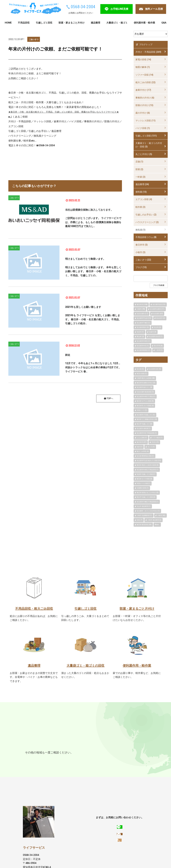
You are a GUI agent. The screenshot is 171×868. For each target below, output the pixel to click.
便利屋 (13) (141, 192)
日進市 (107, 746)
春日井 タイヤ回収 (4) (144, 479)
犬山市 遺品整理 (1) (144, 506)
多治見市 (56, 746)
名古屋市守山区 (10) (144, 318)
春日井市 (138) (142, 304)
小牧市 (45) (161, 515)
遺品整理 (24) (142, 184)
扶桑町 (40, 758)
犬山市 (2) (157, 327)
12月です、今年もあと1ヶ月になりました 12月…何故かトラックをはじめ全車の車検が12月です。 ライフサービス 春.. (93, 374)
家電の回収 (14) (143, 59)
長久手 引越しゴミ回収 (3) (146, 497)
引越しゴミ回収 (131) (146, 136)
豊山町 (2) (140, 336)
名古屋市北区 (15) (159, 304)
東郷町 (118, 746)
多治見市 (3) (161, 318)
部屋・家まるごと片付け (72, 23)
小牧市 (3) (140, 252)
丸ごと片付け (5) (144, 154)
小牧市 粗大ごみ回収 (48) (146, 378)
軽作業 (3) (140, 207)
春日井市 (31, 746)
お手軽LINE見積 (119, 9)
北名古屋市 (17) (142, 314)
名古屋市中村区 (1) (144, 341)
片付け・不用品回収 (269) (148, 52)
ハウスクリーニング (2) (147, 222)
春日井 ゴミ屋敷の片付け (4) (147, 419)
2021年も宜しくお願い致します (93, 313)
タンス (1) (151, 447)
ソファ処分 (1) (157, 438)
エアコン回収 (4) (144, 199)
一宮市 (40, 752)
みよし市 (64, 752)
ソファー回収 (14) (144, 75)
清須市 (109, 752)
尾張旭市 (83, 746)
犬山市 (76, 752)
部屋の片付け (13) (144, 105)
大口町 (29, 758)
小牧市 (43, 746)
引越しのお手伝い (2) (146, 215)
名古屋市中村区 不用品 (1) (146, 396)
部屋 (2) (139, 169)
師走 (69, 361)
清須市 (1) (140, 332)
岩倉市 (87, 752)
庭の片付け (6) (143, 113)
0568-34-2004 (83, 7)
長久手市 (130, 746)
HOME (8, 23)
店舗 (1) (139, 162)
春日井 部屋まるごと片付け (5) (148, 493)
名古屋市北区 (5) (155, 369)
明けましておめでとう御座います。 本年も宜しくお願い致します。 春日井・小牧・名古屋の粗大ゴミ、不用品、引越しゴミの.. (93, 280)
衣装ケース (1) (142, 410)
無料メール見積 (154, 9)
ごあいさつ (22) (143, 260)
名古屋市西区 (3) (143, 327)
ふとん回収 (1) (142, 438)
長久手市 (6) (158, 346)
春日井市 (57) (142, 442)
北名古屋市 (123, 752)
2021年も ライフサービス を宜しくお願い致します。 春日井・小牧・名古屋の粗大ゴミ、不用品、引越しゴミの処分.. (93, 326)
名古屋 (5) (140, 369)
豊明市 (98, 752)
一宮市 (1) (159, 350)
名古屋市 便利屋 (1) (144, 428)
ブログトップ (144, 44)
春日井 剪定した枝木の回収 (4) (148, 465)
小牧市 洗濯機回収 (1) (144, 515)
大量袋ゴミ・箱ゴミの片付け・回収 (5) (149, 145)
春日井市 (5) (142, 245)
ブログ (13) (141, 267)
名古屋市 (69, 746)
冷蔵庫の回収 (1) (143, 488)
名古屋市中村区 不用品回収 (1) (148, 470)
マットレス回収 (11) (146, 121)
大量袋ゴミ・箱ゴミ (117, 23)
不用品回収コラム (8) (146, 237)
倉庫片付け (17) (143, 90)
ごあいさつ (34, 39)
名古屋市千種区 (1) (144, 323)
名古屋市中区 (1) (143, 346)
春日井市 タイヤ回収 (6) (145, 406)
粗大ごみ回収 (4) (143, 451)
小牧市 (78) (141, 309)
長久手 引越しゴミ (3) (144, 424)
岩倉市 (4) (153, 332)
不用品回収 (24, 23)
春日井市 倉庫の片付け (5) (146, 383)
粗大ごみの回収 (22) (146, 82)
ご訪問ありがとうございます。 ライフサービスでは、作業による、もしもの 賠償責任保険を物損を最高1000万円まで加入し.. (93, 230)
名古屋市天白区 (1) (156, 336)
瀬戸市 (96, 746)
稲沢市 (51, 752)
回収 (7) (140, 520)
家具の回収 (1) (142, 374)
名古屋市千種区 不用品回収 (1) (148, 502)
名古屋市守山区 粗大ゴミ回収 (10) (149, 461)
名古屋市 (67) (158, 314)
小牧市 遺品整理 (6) (154, 520)
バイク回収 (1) (143, 128)
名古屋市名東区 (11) (157, 309)
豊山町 (137, 752)
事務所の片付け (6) (145, 98)
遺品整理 (95, 23)
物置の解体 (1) (143, 67)
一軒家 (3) (140, 177)
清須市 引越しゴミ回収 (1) (146, 474)
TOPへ (108, 405)
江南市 (29, 752)
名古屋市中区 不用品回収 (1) (147, 433)
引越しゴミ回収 (44, 23)
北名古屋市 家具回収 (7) (145, 392)
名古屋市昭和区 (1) (144, 350)
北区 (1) (140, 447)
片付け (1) (155, 442)
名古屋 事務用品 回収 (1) (145, 456)
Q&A (164, 23)
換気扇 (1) (140, 230)
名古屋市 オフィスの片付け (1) (148, 511)
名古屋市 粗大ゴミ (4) (144, 387)
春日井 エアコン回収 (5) (145, 401)
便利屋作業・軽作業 (144, 23)
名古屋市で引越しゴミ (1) (146, 415)
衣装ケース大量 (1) (144, 483)
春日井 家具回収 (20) (144, 525)
